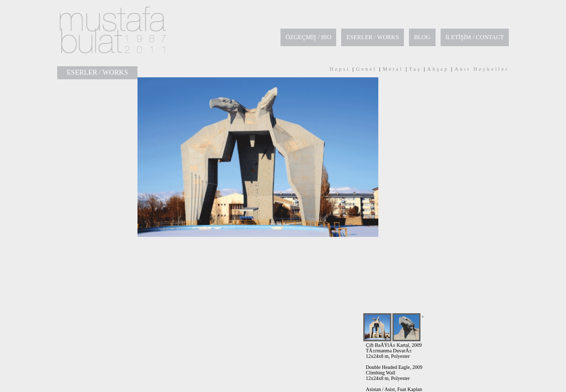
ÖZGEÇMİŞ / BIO (308, 37)
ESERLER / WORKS (372, 37)
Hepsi (340, 69)
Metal (393, 69)
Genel (367, 69)
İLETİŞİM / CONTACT (475, 37)
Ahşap (438, 69)
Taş (415, 69)
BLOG (422, 37)
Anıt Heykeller (482, 69)
